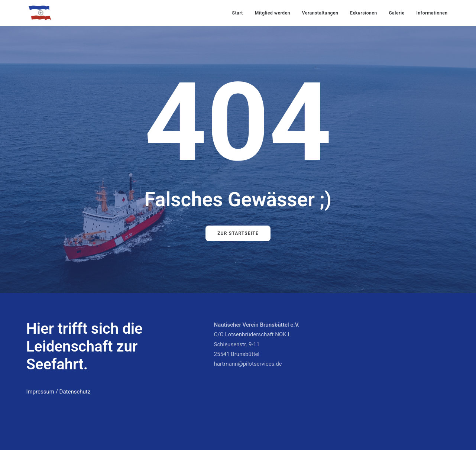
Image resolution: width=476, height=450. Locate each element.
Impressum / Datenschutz (59, 392)
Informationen (432, 13)
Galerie (396, 13)
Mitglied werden (273, 13)
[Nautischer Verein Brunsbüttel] (40, 13)
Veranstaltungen (320, 13)
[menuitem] (240, 13)
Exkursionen (364, 13)
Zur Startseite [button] (238, 233)
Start (238, 13)
